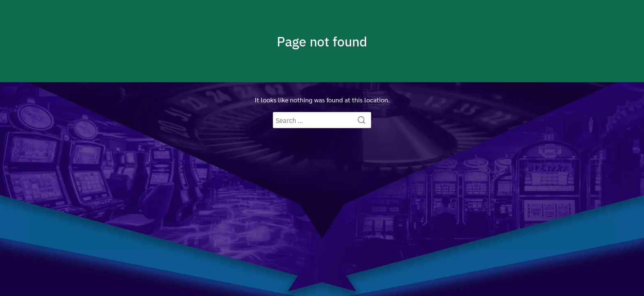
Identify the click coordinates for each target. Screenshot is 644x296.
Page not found (322, 41)
